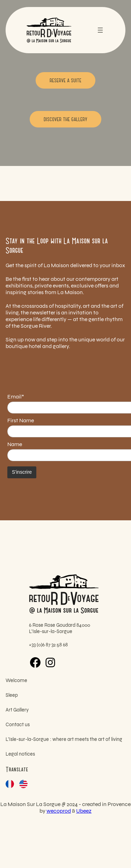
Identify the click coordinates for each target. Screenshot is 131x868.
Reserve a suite (65, 80)
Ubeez (84, 811)
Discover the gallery (65, 119)
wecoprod (59, 811)
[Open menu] (100, 30)
